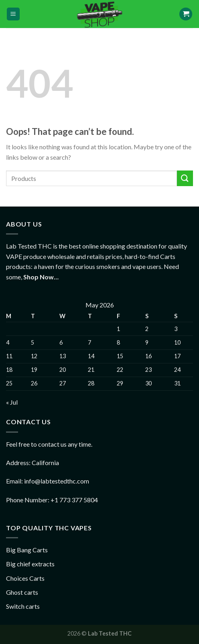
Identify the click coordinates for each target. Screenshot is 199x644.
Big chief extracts (30, 564)
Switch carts (23, 606)
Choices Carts (25, 578)
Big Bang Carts (27, 550)
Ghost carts (22, 592)
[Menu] (13, 14)
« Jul (12, 402)
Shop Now (39, 277)
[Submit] (185, 178)
